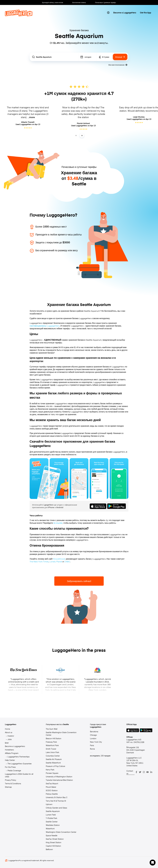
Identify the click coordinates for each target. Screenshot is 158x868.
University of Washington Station (59, 777)
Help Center (10, 760)
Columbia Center (53, 756)
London (93, 738)
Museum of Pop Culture (55, 766)
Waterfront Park (52, 745)
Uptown (49, 804)
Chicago (93, 735)
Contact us (130, 772)
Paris (92, 745)
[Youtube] (148, 772)
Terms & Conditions (13, 783)
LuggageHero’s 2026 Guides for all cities (19, 775)
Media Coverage (14, 770)
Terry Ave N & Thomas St (56, 801)
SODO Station (52, 790)
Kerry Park (50, 770)
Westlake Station (53, 825)
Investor (11, 736)
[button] (153, 863)
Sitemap (8, 787)
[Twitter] (140, 772)
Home (7, 729)
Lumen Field (51, 815)
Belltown (49, 849)
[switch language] (108, 13)
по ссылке (58, 523)
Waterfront (50, 829)
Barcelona (94, 731)
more (32, 117)
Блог (7, 743)
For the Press (10, 767)
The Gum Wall (52, 729)
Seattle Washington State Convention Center (61, 734)
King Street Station (54, 842)
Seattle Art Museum (54, 759)
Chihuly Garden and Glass (56, 808)
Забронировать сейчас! (79, 581)
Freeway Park (51, 742)
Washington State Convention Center (61, 832)
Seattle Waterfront (53, 763)
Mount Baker (51, 787)
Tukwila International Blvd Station (59, 780)
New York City (96, 742)
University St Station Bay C (57, 797)
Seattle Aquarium (53, 811)
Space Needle (52, 835)
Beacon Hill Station (54, 738)
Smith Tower (51, 749)
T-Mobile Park (51, 818)
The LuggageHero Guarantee (20, 764)
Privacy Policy (10, 780)
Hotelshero (9, 750)
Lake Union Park (52, 752)
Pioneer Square (52, 773)
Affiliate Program (12, 753)
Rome (92, 749)
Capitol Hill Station (53, 846)
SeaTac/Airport (52, 783)
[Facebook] (136, 772)
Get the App (146, 13)
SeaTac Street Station (55, 839)
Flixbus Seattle (52, 794)
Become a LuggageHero (125, 13)
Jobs (10, 739)
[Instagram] (144, 772)
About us (9, 732)
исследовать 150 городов (100, 756)
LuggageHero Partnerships (19, 757)
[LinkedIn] (151, 772)
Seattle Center (52, 822)
